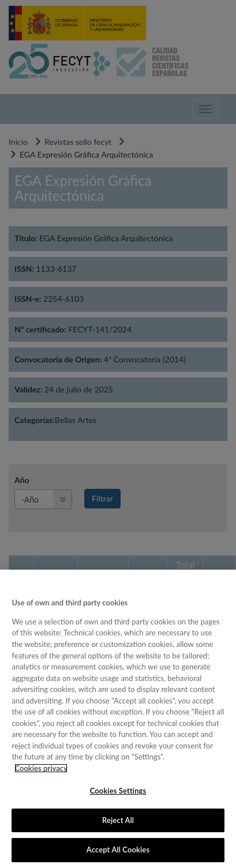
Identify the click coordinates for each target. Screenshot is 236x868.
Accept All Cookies (118, 850)
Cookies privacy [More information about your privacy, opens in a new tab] (41, 768)
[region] (118, 719)
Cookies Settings (118, 791)
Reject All (118, 820)
